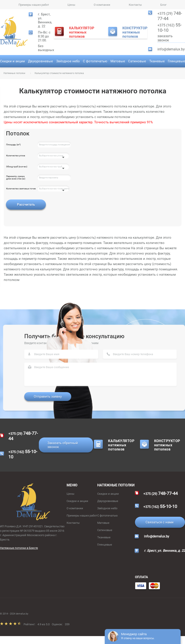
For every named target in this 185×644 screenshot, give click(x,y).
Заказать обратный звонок (63, 445)
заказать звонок (171, 38)
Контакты (135, 5)
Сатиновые (137, 61)
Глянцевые (176, 61)
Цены (71, 5)
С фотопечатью (95, 61)
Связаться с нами (160, 522)
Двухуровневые (40, 61)
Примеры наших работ (34, 5)
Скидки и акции (12, 61)
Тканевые (157, 61)
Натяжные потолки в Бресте (19, 548)
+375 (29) (170, 16)
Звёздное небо (68, 61)
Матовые (118, 61)
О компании (102, 5)
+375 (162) (170, 28)
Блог (163, 5)
